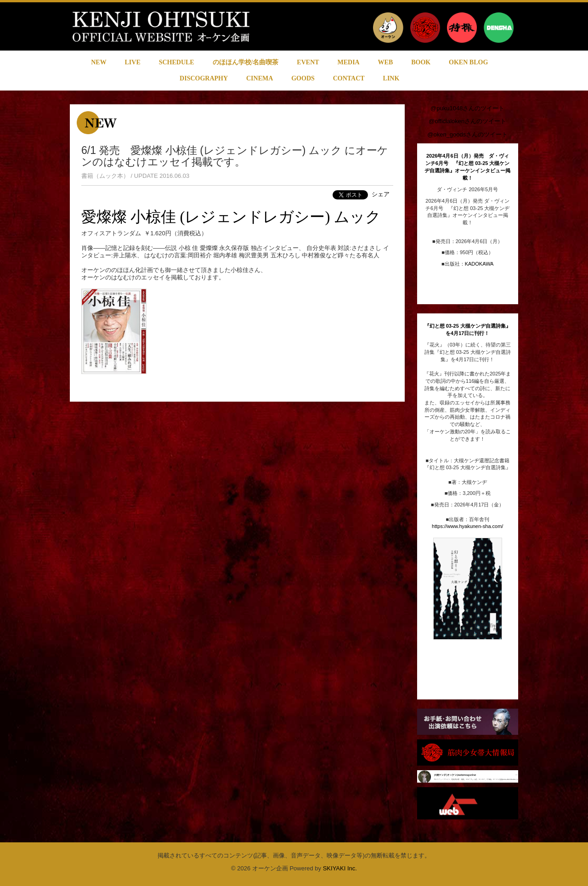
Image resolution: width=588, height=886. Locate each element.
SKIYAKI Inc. (340, 868)
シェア (381, 194)
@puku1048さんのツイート (467, 108)
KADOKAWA (479, 264)
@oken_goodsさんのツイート (467, 134)
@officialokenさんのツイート (467, 121)
